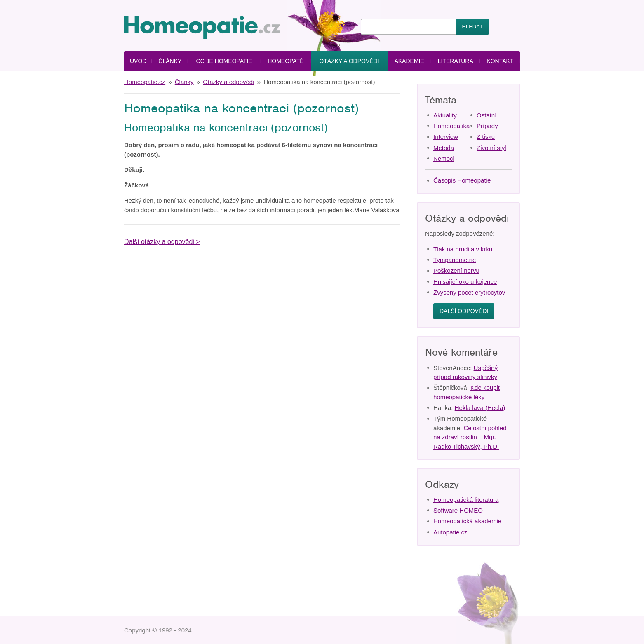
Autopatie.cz (450, 532)
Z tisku (486, 137)
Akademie (409, 61)
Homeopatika (451, 126)
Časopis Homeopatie (462, 180)
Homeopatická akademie (467, 521)
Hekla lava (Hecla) (480, 408)
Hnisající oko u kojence (465, 282)
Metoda (444, 148)
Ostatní (487, 115)
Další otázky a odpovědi (159, 242)
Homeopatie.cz (145, 82)
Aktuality (445, 115)
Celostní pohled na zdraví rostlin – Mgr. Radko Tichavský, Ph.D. (470, 437)
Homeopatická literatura (466, 500)
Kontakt (500, 61)
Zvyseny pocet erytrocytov (469, 292)
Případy (487, 126)
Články (170, 61)
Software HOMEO (458, 510)
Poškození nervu (456, 270)
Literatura (456, 61)
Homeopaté (286, 61)
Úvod (138, 61)
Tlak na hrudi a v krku (463, 249)
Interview (446, 137)
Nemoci (444, 158)
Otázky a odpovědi (349, 61)
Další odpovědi (464, 311)
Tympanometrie (455, 260)
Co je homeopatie (224, 61)
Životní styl (491, 148)
